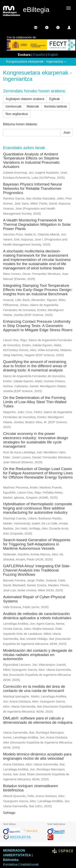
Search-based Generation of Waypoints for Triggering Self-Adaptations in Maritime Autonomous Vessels (37, 544)
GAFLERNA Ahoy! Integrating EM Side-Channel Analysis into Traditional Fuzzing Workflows (37, 570)
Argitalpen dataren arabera (25, 99)
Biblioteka (11, 860)
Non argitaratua (17, 114)
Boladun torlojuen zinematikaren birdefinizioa (31, 788)
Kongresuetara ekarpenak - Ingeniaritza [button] (36, 62)
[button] (47, 27)
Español (39, 55)
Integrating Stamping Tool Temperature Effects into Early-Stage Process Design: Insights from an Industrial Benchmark (38, 290)
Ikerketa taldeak (56, 106)
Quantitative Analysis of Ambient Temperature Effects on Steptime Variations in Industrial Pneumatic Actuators (32, 160)
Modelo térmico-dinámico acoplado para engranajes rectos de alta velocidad (37, 756)
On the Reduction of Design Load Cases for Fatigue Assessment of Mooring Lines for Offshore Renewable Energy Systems (38, 473)
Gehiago (9, 813)
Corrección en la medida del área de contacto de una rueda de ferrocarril (34, 689)
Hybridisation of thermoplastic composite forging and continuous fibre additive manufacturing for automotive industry (38, 508)
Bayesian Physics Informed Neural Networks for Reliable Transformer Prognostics (32, 188)
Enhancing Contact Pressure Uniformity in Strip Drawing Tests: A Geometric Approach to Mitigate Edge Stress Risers (38, 326)
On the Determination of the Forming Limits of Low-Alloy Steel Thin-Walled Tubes (35, 402)
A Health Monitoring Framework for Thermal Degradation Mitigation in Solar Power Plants (37, 224)
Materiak (33, 106)
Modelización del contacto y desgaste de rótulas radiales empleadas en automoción (38, 655)
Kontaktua (10, 864)
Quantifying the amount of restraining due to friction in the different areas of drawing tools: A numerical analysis (35, 366)
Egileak (55, 99)
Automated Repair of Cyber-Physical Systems (34, 599)
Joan (67, 132)
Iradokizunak (29, 864)
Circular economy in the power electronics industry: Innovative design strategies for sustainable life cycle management (36, 440)
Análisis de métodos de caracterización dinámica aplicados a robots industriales (37, 616)
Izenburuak (13, 106)
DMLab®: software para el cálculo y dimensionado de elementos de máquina (38, 720)
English (53, 55)
